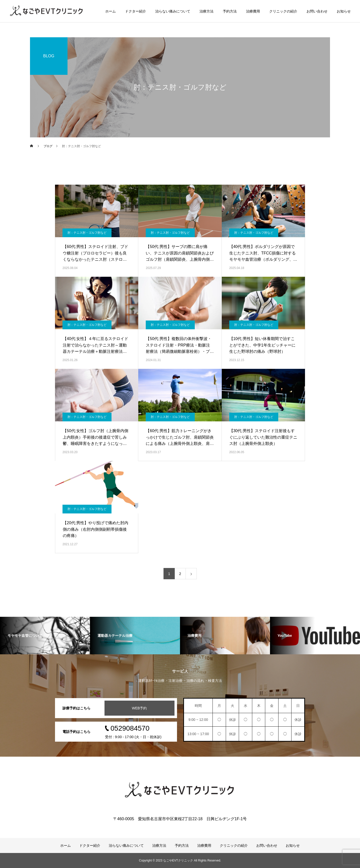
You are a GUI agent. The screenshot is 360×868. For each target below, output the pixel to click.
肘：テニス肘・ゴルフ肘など (87, 233)
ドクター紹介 (135, 11)
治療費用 (253, 11)
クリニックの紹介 (283, 11)
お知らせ (344, 11)
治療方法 (206, 11)
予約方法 (230, 11)
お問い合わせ (317, 11)
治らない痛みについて (173, 11)
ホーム (110, 11)
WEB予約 (139, 708)
